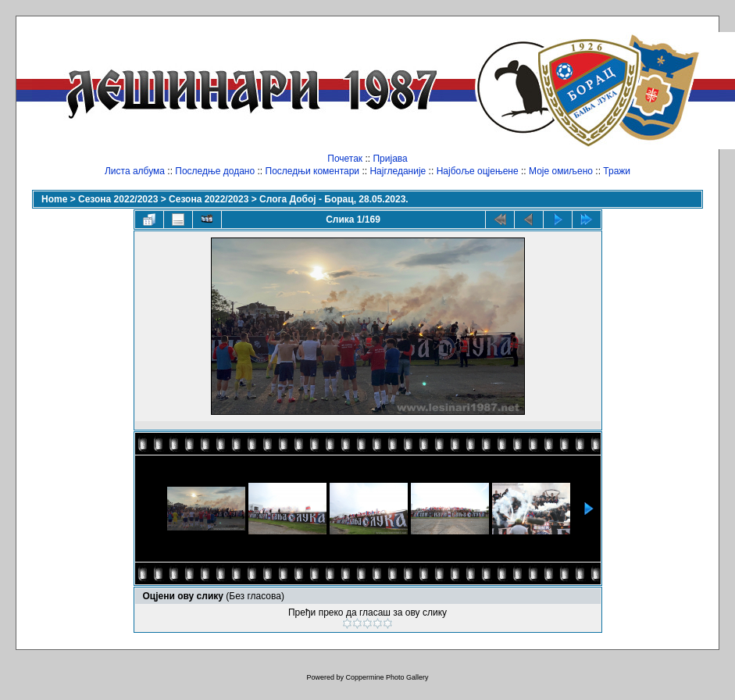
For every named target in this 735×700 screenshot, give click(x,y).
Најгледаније (398, 171)
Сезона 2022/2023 (118, 199)
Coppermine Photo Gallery (387, 677)
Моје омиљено (561, 171)
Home (54, 199)
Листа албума (135, 171)
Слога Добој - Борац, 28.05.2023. (334, 199)
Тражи (617, 171)
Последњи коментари (313, 171)
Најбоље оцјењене (478, 171)
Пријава (390, 159)
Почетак (345, 159)
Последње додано (215, 171)
